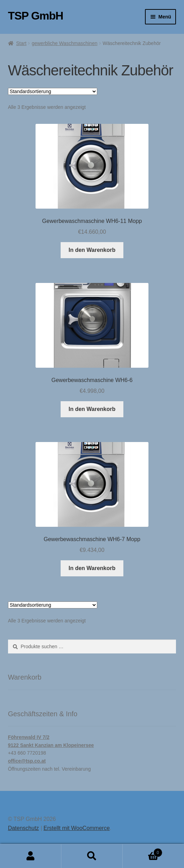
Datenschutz (24, 828)
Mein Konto (31, 856)
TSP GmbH (36, 16)
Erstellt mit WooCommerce (77, 828)
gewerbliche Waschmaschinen (65, 43)
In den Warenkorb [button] (92, 250)
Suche (92, 856)
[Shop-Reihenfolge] (53, 91)
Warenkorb (143, 851)
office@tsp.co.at (27, 761)
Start (21, 43)
